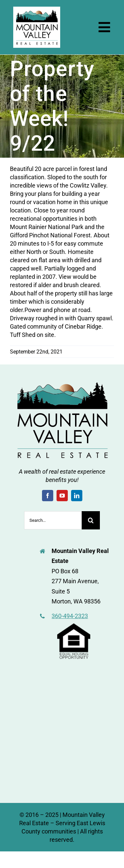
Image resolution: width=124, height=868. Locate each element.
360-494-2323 (70, 616)
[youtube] (62, 496)
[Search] (91, 520)
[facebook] (48, 496)
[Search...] (53, 520)
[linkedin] (77, 496)
